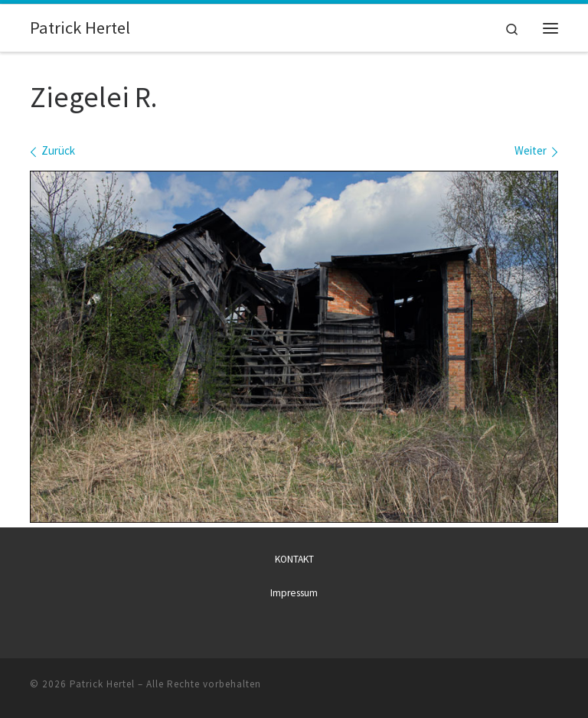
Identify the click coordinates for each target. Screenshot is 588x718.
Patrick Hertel (102, 684)
